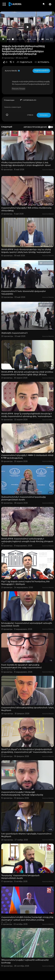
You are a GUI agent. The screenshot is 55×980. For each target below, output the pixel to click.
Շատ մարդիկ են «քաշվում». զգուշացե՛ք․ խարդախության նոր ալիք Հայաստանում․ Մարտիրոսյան (22, 667)
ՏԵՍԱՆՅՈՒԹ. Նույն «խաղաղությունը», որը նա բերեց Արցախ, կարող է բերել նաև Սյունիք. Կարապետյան (26, 251)
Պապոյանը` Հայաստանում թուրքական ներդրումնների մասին (20, 877)
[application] (27, 27)
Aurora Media (12, 71)
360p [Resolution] (47, 39)
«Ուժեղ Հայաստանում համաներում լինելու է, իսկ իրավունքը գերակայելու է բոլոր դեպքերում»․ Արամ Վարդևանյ (26, 165)
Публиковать (44, 115)
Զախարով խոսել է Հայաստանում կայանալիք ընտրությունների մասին (23, 498)
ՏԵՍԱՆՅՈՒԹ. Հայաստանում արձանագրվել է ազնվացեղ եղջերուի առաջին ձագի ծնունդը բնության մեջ (27, 541)
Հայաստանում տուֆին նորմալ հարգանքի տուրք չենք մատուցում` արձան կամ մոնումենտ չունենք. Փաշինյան (27, 920)
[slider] (19, 39)
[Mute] (43, 39)
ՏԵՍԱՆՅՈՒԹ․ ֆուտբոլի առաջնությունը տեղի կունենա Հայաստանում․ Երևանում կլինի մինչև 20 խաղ (27, 373)
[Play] (3, 39)
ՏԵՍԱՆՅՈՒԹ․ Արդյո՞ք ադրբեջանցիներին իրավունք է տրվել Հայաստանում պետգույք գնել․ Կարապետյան (27, 415)
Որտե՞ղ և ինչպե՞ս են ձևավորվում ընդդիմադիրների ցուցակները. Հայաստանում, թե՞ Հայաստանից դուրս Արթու (27, 752)
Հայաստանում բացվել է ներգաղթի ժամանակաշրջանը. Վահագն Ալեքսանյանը (22, 793)
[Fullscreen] (51, 39)
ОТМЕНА (30, 115)
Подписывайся (41, 71)
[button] (50, 4)
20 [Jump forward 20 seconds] (38, 39)
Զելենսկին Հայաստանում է (14, 333)
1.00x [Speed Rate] (34, 39)
